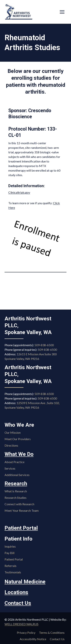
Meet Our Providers (18, 439)
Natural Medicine (25, 582)
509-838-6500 (44, 345)
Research (16, 484)
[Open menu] (62, 12)
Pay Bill (9, 553)
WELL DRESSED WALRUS (21, 624)
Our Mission (13, 432)
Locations (16, 592)
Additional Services (17, 475)
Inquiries (10, 546)
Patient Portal (21, 528)
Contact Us (18, 603)
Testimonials (13, 572)
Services (10, 468)
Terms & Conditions (52, 633)
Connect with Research (19, 504)
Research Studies (16, 498)
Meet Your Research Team (22, 510)
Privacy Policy (26, 633)
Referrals (11, 566)
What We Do (19, 454)
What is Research (16, 491)
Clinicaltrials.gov (19, 192)
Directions (11, 445)
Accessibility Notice (33, 639)
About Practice (14, 462)
